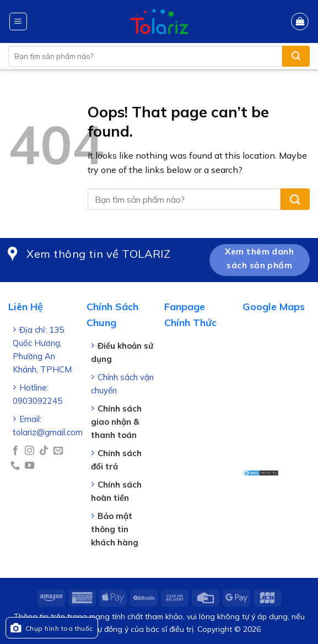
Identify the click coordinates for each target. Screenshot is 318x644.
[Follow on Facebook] (15, 451)
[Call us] (15, 466)
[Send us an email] (58, 451)
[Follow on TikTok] (44, 451)
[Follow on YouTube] (29, 466)
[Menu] (18, 21)
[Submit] (296, 56)
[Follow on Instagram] (29, 451)
